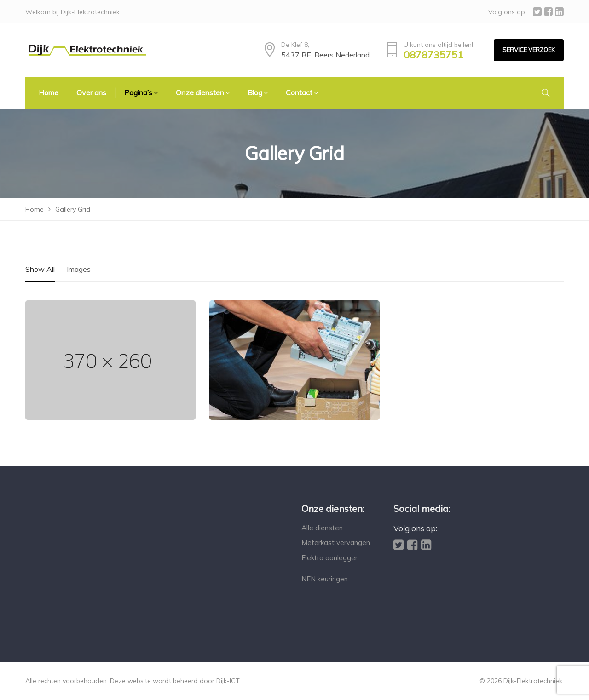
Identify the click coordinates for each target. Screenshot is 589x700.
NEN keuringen (325, 579)
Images (79, 269)
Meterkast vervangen (336, 542)
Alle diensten (322, 528)
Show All (40, 269)
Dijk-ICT (228, 681)
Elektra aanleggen (330, 558)
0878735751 (433, 55)
